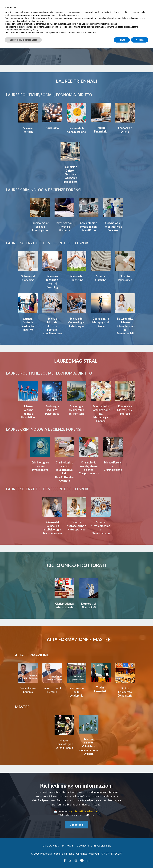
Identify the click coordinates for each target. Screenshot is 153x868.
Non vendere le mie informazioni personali (97, 24)
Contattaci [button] (77, 826)
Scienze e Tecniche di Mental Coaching (52, 281)
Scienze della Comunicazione (77, 130)
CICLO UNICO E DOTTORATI (76, 565)
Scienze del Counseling (76, 277)
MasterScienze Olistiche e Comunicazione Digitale (89, 747)
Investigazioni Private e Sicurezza (64, 226)
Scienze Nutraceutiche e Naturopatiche (77, 528)
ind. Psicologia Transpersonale (53, 532)
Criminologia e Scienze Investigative (40, 226)
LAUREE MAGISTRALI (76, 362)
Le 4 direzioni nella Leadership (76, 693)
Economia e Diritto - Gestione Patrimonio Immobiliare (70, 174)
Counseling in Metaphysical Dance (101, 321)
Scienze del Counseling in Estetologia (76, 321)
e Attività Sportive (28, 326)
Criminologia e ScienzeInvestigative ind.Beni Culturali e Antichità (64, 473)
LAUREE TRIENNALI (76, 81)
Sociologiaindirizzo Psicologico (52, 412)
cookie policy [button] (72, 15)
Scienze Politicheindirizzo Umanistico (28, 413)
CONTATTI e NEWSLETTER (94, 847)
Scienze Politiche (28, 130)
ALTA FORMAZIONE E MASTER (79, 639)
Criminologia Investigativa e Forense (113, 226)
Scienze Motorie (28, 319)
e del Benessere (52, 333)
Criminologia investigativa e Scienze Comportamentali (91, 469)
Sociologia (52, 128)
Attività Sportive (52, 326)
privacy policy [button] (32, 30)
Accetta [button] (140, 40)
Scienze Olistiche (101, 277)
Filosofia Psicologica (125, 277)
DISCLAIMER (50, 847)
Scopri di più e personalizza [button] (23, 40)
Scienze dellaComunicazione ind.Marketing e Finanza (101, 415)
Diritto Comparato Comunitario (125, 693)
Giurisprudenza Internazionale (65, 606)
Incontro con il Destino (52, 691)
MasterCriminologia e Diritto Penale (64, 745)
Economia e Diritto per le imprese (125, 412)
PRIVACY (68, 847)
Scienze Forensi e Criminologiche (113, 467)
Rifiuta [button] (122, 40)
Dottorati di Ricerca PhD (89, 606)
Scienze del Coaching (28, 277)
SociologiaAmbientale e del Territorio (76, 412)
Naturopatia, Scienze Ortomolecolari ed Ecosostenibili (126, 324)
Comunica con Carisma (28, 691)
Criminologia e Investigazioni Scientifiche (89, 226)
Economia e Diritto (125, 130)
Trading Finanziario (101, 130)
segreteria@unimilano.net (84, 812)
